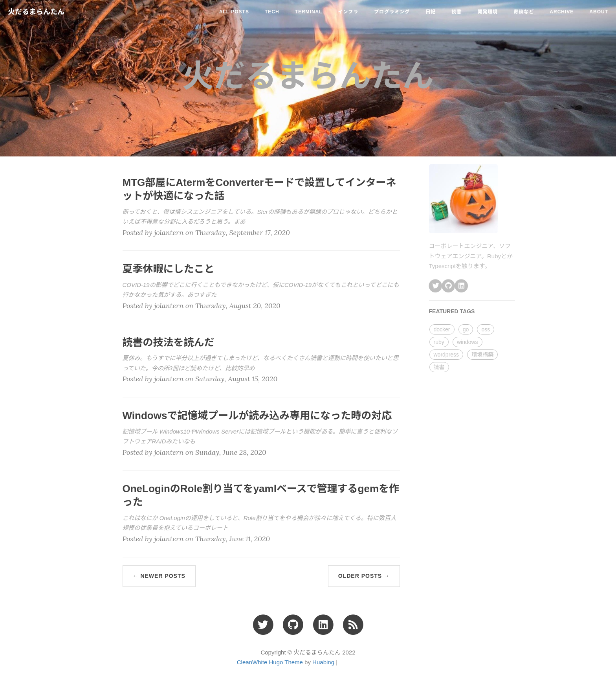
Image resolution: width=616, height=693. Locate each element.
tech (272, 12)
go (466, 329)
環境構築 (482, 355)
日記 (431, 12)
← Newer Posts (159, 576)
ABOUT (599, 12)
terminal (309, 12)
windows (467, 342)
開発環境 (488, 12)
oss (486, 329)
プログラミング (392, 12)
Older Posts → (364, 576)
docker (442, 329)
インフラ (348, 12)
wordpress (446, 355)
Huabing (323, 662)
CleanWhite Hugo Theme (270, 662)
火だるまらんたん (36, 12)
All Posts (234, 12)
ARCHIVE (562, 12)
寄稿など (524, 12)
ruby (439, 342)
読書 (456, 12)
